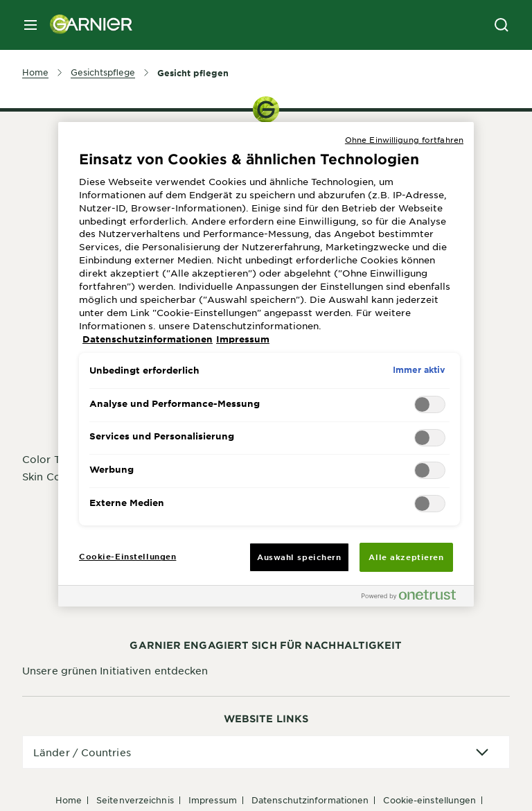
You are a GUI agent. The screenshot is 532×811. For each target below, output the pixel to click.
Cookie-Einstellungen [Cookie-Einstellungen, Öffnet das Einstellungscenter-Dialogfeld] (127, 556)
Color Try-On (55, 459)
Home (69, 800)
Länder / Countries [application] (82, 752)
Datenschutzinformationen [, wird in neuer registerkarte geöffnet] (148, 339)
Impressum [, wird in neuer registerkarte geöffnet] (243, 339)
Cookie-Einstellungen (429, 800)
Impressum (213, 800)
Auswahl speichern (299, 557)
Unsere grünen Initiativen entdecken (115, 670)
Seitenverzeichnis (135, 800)
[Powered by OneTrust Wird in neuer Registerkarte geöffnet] (414, 598)
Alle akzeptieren (406, 557)
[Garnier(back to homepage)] (86, 25)
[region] (266, 365)
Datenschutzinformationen (310, 800)
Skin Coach (51, 476)
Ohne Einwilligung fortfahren (404, 139)
